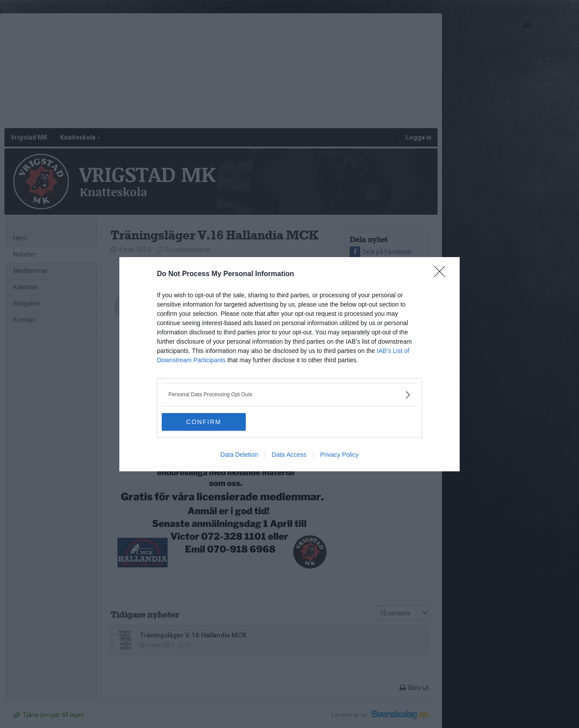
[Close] (442, 274)
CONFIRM (204, 422)
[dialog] (289, 364)
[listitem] (289, 395)
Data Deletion (239, 455)
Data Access (289, 455)
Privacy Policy (339, 455)
